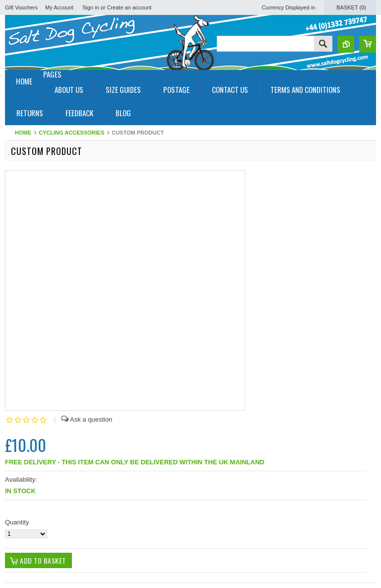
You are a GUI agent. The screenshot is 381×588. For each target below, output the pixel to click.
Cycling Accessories (71, 133)
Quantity (17, 522)
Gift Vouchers (21, 7)
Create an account (129, 7)
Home (23, 133)
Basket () (351, 7)
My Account (59, 7)
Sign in (91, 7)
